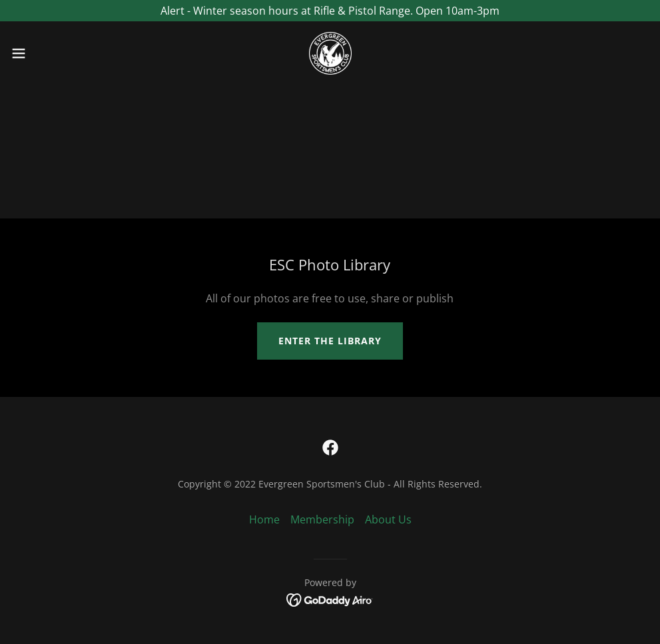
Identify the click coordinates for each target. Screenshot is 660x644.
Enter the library (330, 341)
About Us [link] (388, 519)
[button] (54, 53)
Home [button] (264, 519)
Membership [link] (322, 519)
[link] (330, 53)
